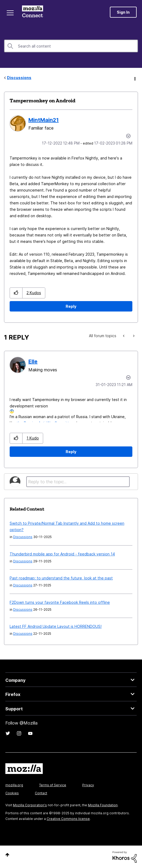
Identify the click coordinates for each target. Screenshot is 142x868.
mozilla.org (14, 785)
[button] (16, 293)
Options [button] (134, 78)
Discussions (19, 78)
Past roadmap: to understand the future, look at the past (61, 578)
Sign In (123, 12)
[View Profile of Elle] (33, 361)
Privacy (88, 785)
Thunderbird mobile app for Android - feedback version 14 (62, 554)
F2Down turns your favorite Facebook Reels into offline (60, 602)
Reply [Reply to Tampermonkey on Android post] (71, 306)
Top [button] (7, 855)
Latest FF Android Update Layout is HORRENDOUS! (56, 626)
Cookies (12, 793)
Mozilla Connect (33, 12)
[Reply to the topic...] (78, 482)
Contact (41, 793)
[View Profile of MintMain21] (44, 120)
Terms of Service (53, 785)
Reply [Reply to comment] (71, 452)
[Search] (71, 46)
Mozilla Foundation (103, 805)
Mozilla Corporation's (30, 805)
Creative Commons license (68, 819)
